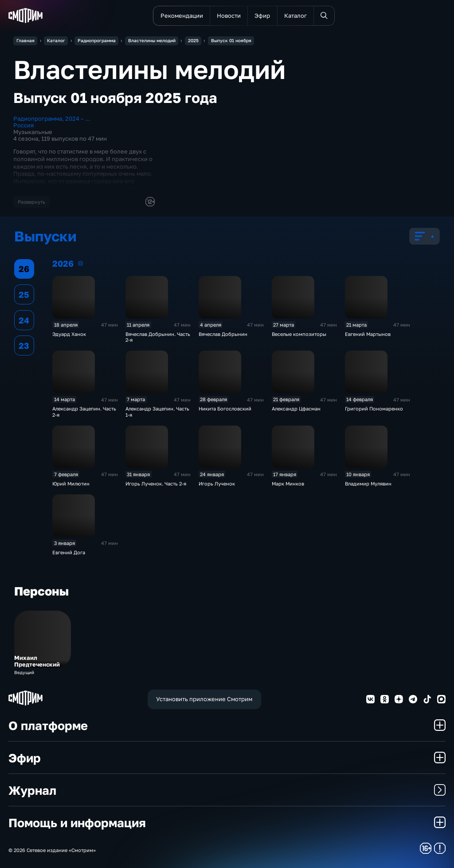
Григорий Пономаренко (374, 408)
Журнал (227, 790)
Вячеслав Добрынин (223, 334)
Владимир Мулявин (368, 483)
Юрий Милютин (71, 483)
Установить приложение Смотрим (204, 699)
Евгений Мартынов (368, 334)
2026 (80, 263)
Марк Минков (288, 483)
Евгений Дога (69, 552)
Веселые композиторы (299, 334)
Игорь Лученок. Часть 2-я (156, 483)
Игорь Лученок (217, 483)
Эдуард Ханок (69, 334)
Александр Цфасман (296, 408)
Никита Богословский (225, 408)
